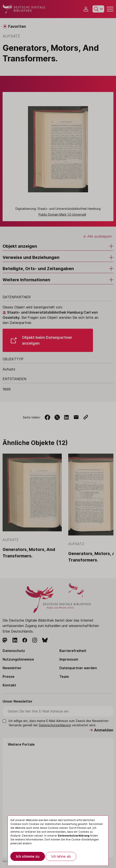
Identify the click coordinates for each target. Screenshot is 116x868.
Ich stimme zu (28, 856)
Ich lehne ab (61, 856)
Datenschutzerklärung (74, 836)
